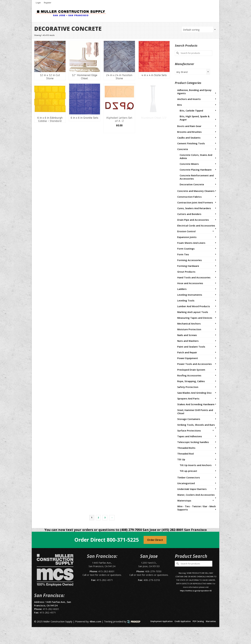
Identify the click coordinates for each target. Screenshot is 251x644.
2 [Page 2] (98, 518)
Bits (180, 105)
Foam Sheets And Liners (191, 243)
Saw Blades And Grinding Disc (195, 393)
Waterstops (184, 500)
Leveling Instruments (190, 295)
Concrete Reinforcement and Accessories (197, 177)
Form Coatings (186, 249)
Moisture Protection (189, 329)
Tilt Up (181, 459)
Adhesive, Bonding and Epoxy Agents (194, 92)
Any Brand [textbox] (182, 72)
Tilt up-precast (188, 471)
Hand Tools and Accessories (194, 277)
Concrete (183, 149)
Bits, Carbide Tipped (191, 111)
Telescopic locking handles (193, 442)
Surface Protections (189, 431)
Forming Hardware (188, 266)
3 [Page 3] (105, 518)
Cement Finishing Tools (191, 143)
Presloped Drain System (191, 370)
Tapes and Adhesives (190, 436)
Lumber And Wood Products (194, 306)
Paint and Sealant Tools (191, 347)
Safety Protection (188, 387)
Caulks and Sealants (189, 138)
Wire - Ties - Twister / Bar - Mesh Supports (197, 508)
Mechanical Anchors (189, 324)
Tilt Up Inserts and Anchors (196, 465)
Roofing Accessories (189, 375)
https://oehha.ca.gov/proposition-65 (196, 591)
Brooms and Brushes (189, 132)
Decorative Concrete (192, 184)
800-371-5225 (123, 540)
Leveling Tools (186, 300)
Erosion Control (186, 231)
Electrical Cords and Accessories (196, 226)
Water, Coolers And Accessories (196, 495)
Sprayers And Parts (188, 398)
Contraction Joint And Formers (195, 202)
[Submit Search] (177, 53)
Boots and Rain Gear (189, 126)
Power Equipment (188, 358)
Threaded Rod (185, 454)
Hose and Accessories (190, 283)
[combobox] (199, 29)
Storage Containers (189, 419)
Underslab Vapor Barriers (192, 489)
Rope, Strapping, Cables (191, 381)
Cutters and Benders (189, 214)
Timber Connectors (189, 477)
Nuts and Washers (188, 341)
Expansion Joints (187, 237)
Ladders (182, 289)
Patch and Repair (187, 352)
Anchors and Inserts (189, 99)
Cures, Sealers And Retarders (194, 208)
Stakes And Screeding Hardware (196, 404)
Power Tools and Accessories (195, 364)
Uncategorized (186, 483)
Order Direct (155, 540)
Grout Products (186, 272)
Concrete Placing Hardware (196, 170)
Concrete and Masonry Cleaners (196, 191)
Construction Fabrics (189, 197)
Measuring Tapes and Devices (195, 318)
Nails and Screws (187, 335)
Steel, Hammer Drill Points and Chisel (195, 412)
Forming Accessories (190, 260)
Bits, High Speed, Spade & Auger (195, 118)
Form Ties (183, 254)
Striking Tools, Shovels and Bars (196, 425)
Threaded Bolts (186, 448)
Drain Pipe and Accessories (193, 220)
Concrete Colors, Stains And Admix (196, 156)
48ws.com (95, 621)
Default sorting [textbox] (191, 30)
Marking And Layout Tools (193, 312)
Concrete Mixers (189, 164)
